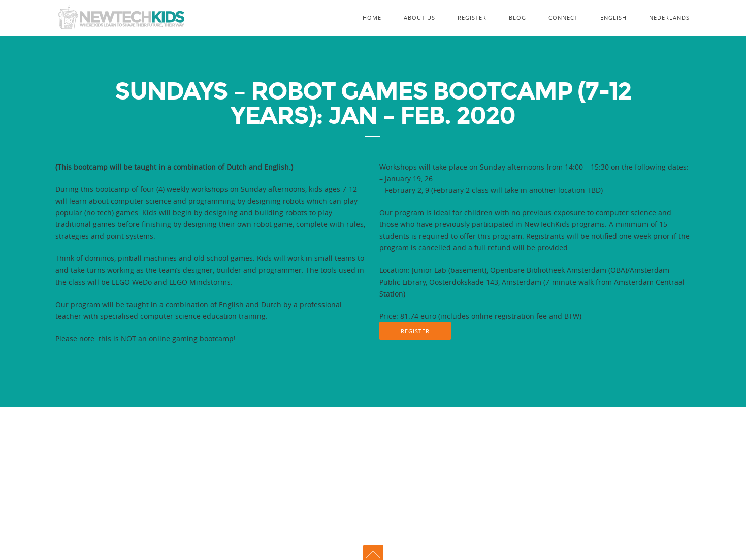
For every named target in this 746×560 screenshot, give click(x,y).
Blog (517, 18)
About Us (419, 18)
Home (372, 18)
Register (472, 18)
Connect (563, 18)
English (613, 18)
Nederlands (669, 18)
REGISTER (415, 331)
